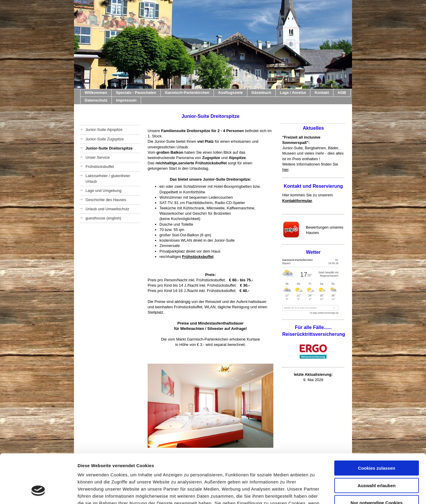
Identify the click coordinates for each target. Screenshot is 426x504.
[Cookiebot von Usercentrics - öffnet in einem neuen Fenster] (38, 492)
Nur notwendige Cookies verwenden (377, 463)
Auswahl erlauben (377, 443)
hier (285, 170)
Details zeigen (315, 492)
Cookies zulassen (377, 426)
